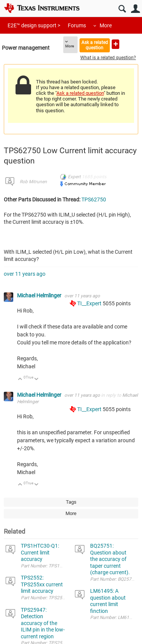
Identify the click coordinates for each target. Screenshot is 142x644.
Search (122, 9)
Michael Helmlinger (40, 295)
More (106, 25)
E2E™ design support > (34, 25)
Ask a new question (115, 44)
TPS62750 (94, 199)
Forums (77, 25)
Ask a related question (95, 45)
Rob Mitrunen (33, 182)
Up (20, 379)
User (135, 9)
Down (37, 379)
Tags (71, 502)
